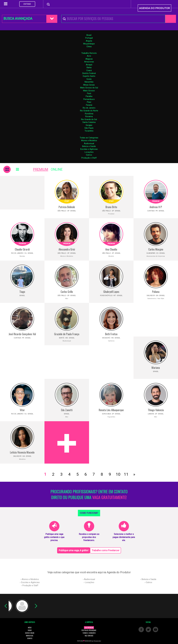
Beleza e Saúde (89, 146)
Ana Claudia (111, 249)
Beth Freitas (111, 334)
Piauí (89, 102)
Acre (89, 56)
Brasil (89, 35)
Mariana (156, 368)
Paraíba (89, 96)
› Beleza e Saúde (148, 579)
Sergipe (89, 125)
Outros (89, 155)
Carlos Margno (156, 249)
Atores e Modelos (89, 140)
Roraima (89, 116)
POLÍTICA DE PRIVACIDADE (89, 630)
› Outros (148, 582)
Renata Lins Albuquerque (111, 410)
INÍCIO (30, 628)
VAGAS (30, 630)
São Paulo (89, 128)
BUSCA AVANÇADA (18, 19)
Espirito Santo (89, 76)
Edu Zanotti (67, 410)
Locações (89, 152)
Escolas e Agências (89, 149)
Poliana (156, 292)
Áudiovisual (89, 143)
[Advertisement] (22, 193)
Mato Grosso (89, 91)
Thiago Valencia (156, 410)
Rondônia (89, 114)
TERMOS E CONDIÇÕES (89, 633)
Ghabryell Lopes (111, 292)
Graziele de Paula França (67, 334)
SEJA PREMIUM (89, 628)
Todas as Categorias (89, 138)
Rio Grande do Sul (89, 119)
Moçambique (89, 44)
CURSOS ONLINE (30, 633)
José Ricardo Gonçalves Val (22, 334)
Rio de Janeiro (89, 108)
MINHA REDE (30, 636)
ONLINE (57, 169)
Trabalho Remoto (89, 53)
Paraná (89, 105)
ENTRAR (27, 4)
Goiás (89, 79)
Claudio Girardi (22, 249)
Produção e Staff (89, 158)
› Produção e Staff (30, 585)
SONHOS (30, 638)
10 (118, 474)
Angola (89, 41)
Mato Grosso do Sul (89, 88)
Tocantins (89, 131)
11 (126, 474)
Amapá (89, 65)
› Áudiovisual (89, 579)
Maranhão (89, 82)
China (89, 47)
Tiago (22, 292)
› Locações (89, 582)
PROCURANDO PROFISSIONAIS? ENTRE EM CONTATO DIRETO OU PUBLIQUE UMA (89, 494)
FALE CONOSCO (89, 636)
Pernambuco (89, 99)
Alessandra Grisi (67, 249)
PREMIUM (41, 169)
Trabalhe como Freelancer (106, 550)
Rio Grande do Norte (89, 111)
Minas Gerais (89, 85)
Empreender (97, 641)
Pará (89, 93)
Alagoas (89, 59)
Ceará (89, 70)
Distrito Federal (89, 73)
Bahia (89, 67)
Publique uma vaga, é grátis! (74, 550)
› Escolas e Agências (30, 582)
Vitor (22, 410)
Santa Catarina (89, 122)
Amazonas (89, 62)
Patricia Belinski (67, 207)
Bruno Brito (111, 207)
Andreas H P (156, 207)
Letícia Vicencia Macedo (22, 452)
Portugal (89, 38)
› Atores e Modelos (30, 579)
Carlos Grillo (67, 292)
